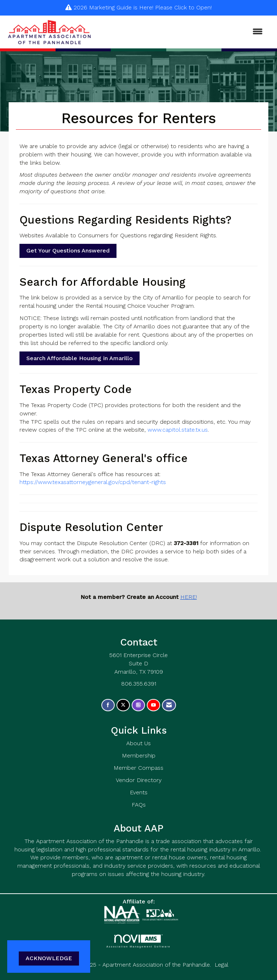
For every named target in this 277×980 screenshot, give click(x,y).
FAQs (139, 805)
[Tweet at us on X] (123, 705)
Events (139, 792)
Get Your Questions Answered (68, 251)
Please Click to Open (183, 7)
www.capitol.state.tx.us (178, 430)
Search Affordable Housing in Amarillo (80, 358)
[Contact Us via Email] (169, 705)
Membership (139, 755)
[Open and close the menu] (181, 32)
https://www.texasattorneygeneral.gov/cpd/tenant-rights (93, 482)
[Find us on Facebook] (108, 705)
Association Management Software (138, 941)
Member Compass (138, 768)
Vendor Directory (139, 780)
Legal (221, 965)
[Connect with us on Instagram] (138, 705)
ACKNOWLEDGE (49, 958)
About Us (138, 743)
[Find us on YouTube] (153, 705)
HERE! (189, 597)
